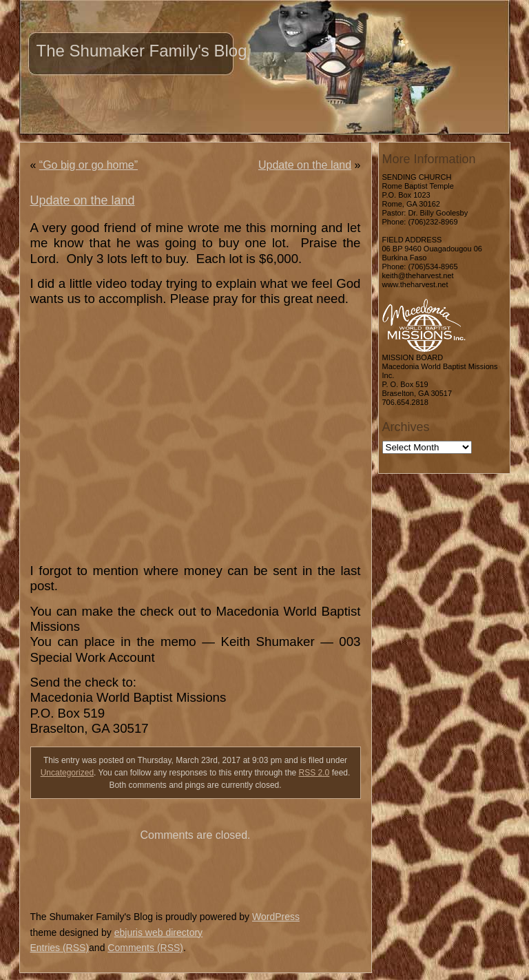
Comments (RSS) (145, 948)
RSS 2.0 (314, 773)
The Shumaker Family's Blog (142, 51)
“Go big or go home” (89, 165)
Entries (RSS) (60, 948)
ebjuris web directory (158, 932)
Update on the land (305, 165)
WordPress (276, 917)
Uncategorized (67, 773)
